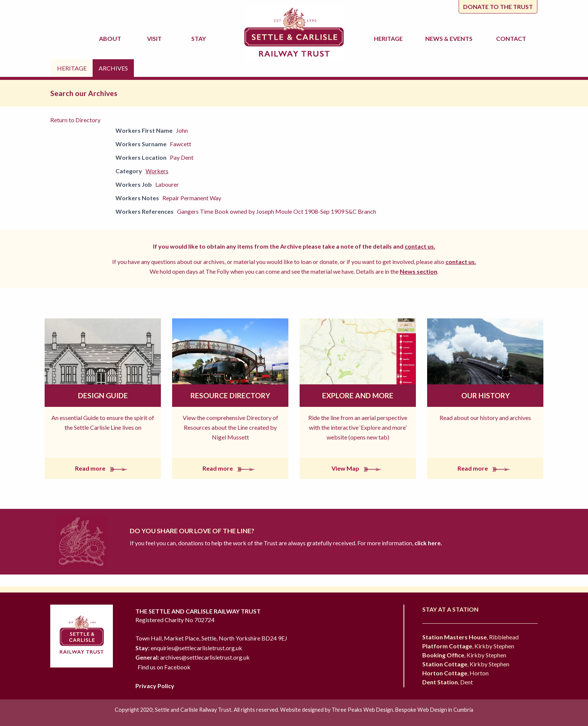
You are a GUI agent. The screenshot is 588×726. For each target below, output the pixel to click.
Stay (200, 38)
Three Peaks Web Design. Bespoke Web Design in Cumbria (402, 710)
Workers (157, 171)
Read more (103, 468)
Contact (511, 38)
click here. (428, 543)
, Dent (448, 682)
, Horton (455, 673)
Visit (155, 38)
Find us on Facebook (164, 667)
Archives (113, 68)
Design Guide (103, 395)
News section (418, 271)
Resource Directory (230, 395)
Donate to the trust (498, 7)
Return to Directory (75, 120)
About (111, 38)
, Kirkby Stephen (468, 646)
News (450, 39)
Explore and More (358, 395)
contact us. (420, 246)
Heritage (389, 38)
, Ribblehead (470, 637)
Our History (485, 395)
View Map (358, 468)
